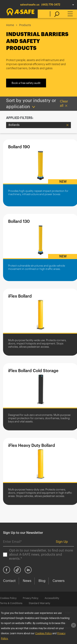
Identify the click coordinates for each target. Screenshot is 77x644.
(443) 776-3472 (51, 5)
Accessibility (52, 598)
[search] (55, 14)
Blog (42, 581)
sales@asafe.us (30, 5)
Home (10, 25)
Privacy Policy (31, 598)
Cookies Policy (8, 598)
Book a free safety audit (26, 83)
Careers (59, 581)
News (27, 581)
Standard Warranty (39, 603)
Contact (9, 581)
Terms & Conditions (11, 603)
